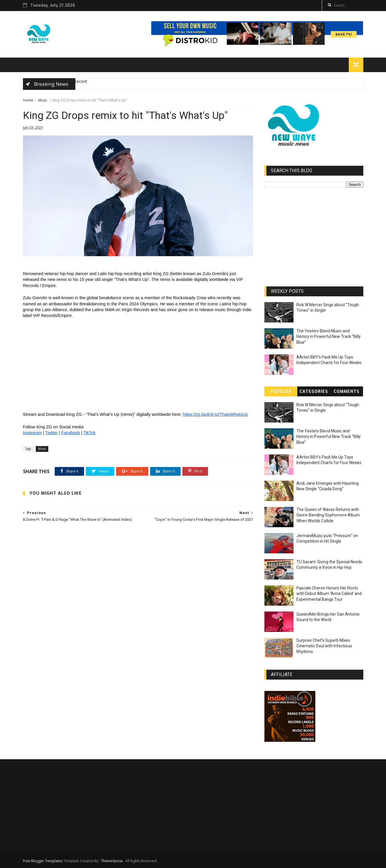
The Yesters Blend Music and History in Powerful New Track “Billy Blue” (329, 337)
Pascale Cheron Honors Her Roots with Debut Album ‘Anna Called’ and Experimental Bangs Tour (329, 594)
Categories (314, 392)
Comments (347, 392)
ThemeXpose (112, 861)
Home (28, 100)
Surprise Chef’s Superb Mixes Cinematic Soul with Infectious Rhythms (324, 646)
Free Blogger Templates (43, 861)
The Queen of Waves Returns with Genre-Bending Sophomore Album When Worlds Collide (328, 515)
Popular (281, 392)
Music (43, 100)
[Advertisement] (138, 578)
